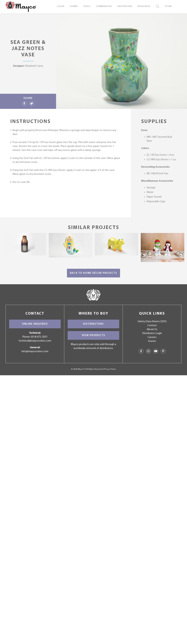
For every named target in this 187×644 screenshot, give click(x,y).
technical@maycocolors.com (35, 341)
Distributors (93, 324)
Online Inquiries (35, 324)
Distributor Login (152, 333)
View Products (93, 335)
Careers (152, 337)
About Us (152, 329)
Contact (152, 325)
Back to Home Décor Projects (93, 273)
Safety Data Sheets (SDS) (152, 322)
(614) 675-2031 (39, 337)
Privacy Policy (110, 369)
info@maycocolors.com (35, 351)
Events (152, 341)
